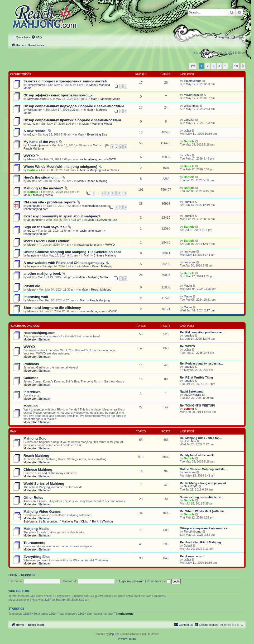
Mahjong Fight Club (73, 521)
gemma (189, 409)
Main (93, 85)
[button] (193, 66)
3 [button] (214, 66)
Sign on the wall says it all (45, 227)
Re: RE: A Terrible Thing (197, 377)
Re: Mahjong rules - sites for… (201, 438)
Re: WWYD (187, 346)
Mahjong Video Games (104, 170)
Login (13, 575)
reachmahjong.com (91, 159)
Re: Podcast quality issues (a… (201, 363)
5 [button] (225, 66)
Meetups (31, 406)
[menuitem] (36, 37)
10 (108, 193)
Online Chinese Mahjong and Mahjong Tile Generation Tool (72, 252)
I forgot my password (131, 581)
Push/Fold (32, 286)
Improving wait (36, 297)
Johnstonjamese (38, 145)
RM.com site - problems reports (50, 202)
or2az (31, 134)
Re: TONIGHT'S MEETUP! (197, 405)
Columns (31, 378)
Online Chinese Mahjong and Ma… (204, 469)
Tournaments (34, 543)
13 (124, 193)
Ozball (188, 545)
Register (28, 575)
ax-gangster (35, 220)
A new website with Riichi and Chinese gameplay (64, 263)
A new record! (35, 131)
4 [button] (219, 66)
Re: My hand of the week (197, 455)
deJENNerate (193, 395)
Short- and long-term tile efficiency (52, 308)
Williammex (35, 110)
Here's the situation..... (42, 177)
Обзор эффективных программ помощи (58, 95)
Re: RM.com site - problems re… (202, 332)
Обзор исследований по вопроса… (205, 528)
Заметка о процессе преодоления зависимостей (65, 81)
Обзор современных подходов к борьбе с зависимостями (74, 106)
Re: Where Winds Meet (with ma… (203, 511)
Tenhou (106, 521)
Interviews (32, 392)
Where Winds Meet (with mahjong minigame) (60, 167)
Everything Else (97, 134)
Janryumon (48, 521)
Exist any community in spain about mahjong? (62, 216)
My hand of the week (40, 142)
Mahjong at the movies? (43, 188)
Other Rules (33, 498)
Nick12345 (191, 486)
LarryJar (33, 124)
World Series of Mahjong (44, 484)
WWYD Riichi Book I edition (46, 241)
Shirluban (33, 206)
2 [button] (207, 66)
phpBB (113, 634)
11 (113, 193)
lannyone (33, 255)
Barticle (189, 141)
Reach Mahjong (34, 148)
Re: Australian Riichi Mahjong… (202, 542)
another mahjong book (42, 274)
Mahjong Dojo (35, 438)
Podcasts (31, 364)
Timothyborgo (36, 85)
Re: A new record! (192, 556)
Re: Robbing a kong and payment (203, 483)
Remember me (158, 581)
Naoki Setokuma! (192, 391)
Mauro (32, 159)
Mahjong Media (110, 99)
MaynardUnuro (37, 99)
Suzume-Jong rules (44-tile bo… (202, 497)
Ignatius (189, 202)
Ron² (94, 521)
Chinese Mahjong (105, 255)
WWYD (29, 156)
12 (119, 193)
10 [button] (236, 66)
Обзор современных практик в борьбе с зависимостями (72, 120)
